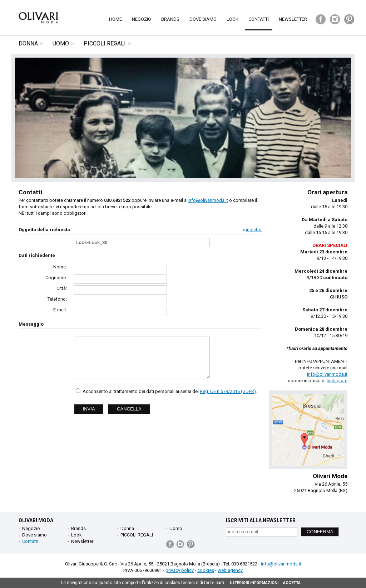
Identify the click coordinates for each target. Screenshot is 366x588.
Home (115, 19)
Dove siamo (203, 19)
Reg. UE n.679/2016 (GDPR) (228, 391)
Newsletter (293, 19)
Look (233, 19)
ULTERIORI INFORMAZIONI (254, 583)
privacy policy (180, 570)
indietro (254, 230)
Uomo (61, 43)
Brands (170, 19)
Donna (28, 43)
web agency (230, 570)
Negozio (142, 19)
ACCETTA (292, 583)
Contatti (259, 19)
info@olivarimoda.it (208, 200)
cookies (206, 570)
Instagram (337, 381)
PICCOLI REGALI (105, 43)
